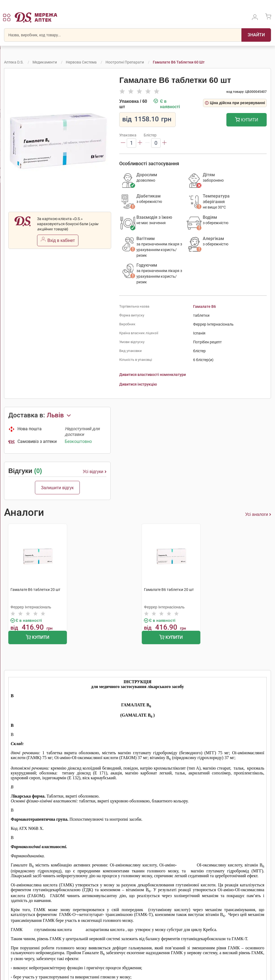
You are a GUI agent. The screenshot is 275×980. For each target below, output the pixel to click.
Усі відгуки (94, 472)
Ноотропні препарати (125, 62)
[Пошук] (256, 35)
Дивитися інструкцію (138, 384)
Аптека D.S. (14, 62)
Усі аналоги (258, 514)
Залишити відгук (57, 488)
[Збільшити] (140, 143)
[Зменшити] (123, 143)
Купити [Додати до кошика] (247, 120)
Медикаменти (45, 62)
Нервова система (81, 62)
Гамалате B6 (205, 306)
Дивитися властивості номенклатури (153, 375)
